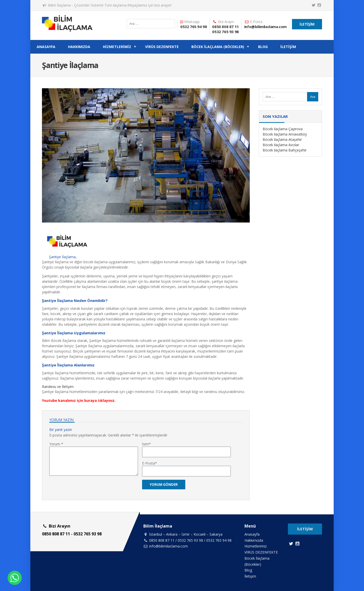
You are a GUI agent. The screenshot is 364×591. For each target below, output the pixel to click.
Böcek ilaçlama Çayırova (283, 129)
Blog (263, 47)
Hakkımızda (79, 47)
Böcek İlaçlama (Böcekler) (218, 47)
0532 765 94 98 (194, 27)
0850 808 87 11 (225, 27)
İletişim (307, 24)
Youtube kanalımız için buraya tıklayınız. (79, 400)
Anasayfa (46, 47)
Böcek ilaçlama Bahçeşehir (285, 150)
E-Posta (149, 463)
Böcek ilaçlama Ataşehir (282, 139)
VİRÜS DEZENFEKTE (162, 47)
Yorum (56, 444)
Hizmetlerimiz (117, 47)
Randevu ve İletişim (58, 387)
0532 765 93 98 (225, 32)
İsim (145, 444)
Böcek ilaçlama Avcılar (281, 145)
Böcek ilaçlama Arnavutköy (285, 134)
